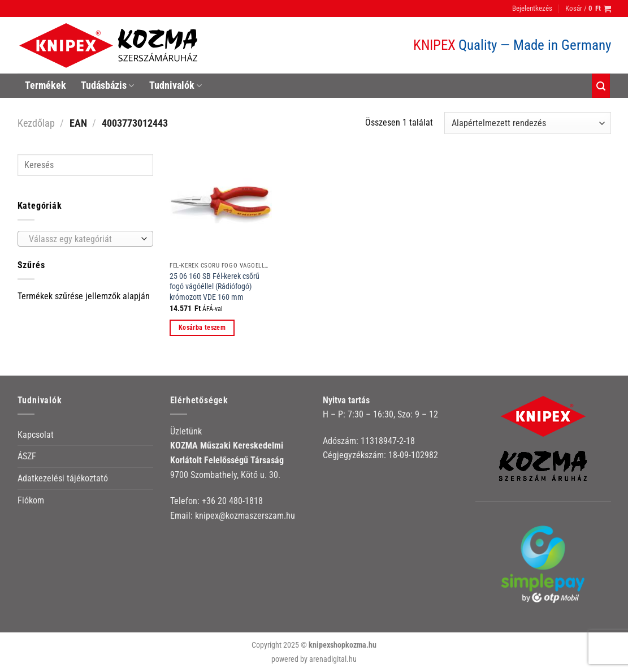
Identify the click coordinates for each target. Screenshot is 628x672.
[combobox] (85, 239)
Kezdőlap (36, 123)
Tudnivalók (176, 85)
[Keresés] (601, 86)
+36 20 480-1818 (232, 501)
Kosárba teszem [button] (202, 328)
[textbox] (82, 239)
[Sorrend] (527, 123)
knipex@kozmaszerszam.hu (245, 516)
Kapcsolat (36, 435)
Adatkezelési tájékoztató (63, 478)
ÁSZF (27, 456)
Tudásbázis (107, 85)
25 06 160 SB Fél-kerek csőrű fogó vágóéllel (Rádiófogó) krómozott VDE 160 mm (215, 287)
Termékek (46, 85)
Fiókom (31, 500)
